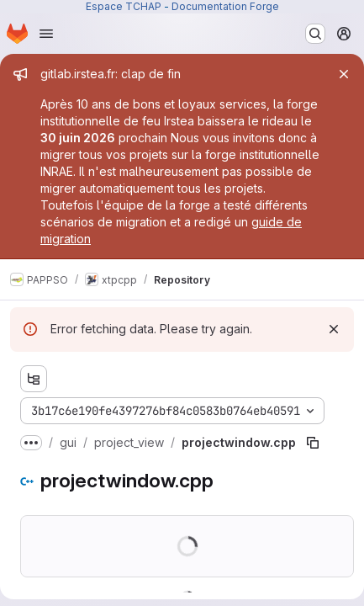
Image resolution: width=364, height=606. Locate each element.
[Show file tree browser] (34, 379)
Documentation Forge (225, 6)
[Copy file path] (313, 443)
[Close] (344, 74)
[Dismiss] (334, 329)
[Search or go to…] (315, 34)
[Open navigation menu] (46, 34)
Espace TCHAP (124, 6)
